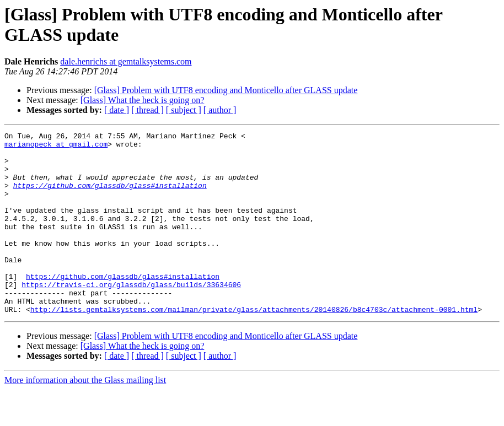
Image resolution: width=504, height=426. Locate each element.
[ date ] (117, 110)
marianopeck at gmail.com (56, 147)
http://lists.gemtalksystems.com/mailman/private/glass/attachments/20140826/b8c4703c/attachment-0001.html (254, 346)
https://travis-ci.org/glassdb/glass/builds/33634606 (131, 316)
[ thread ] (148, 110)
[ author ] (220, 110)
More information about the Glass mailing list (85, 416)
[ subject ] (184, 110)
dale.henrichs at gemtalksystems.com (126, 61)
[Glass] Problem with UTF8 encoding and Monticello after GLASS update (226, 90)
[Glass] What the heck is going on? (143, 100)
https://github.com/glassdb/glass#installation (110, 197)
